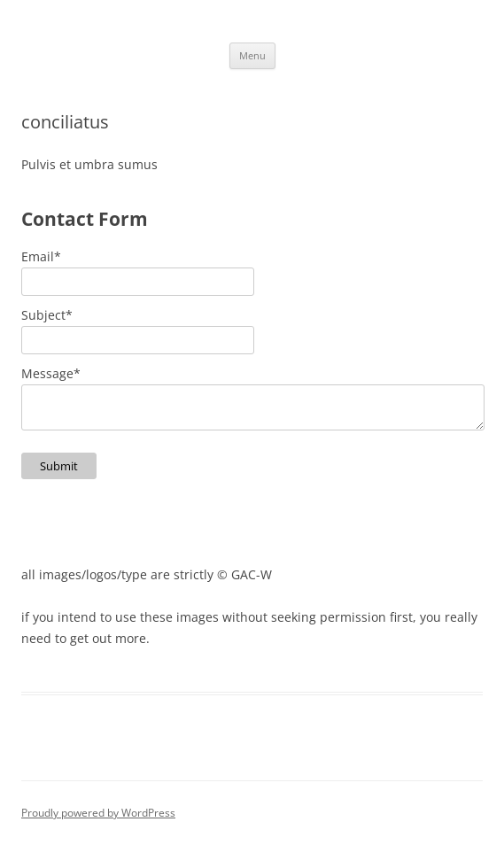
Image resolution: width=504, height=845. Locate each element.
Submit (59, 466)
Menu (252, 55)
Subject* (47, 315)
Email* (41, 256)
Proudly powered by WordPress (98, 813)
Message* (51, 373)
